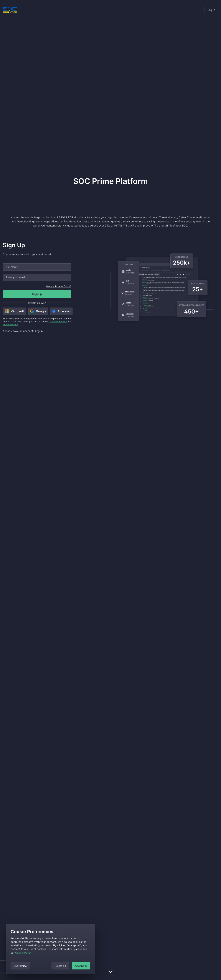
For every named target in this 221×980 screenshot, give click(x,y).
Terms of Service (58, 322)
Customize (20, 966)
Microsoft (14, 311)
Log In (211, 10)
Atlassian (61, 311)
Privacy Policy (10, 324)
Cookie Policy (23, 953)
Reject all (60, 966)
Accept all (81, 966)
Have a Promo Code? (59, 286)
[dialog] (50, 949)
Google (38, 311)
